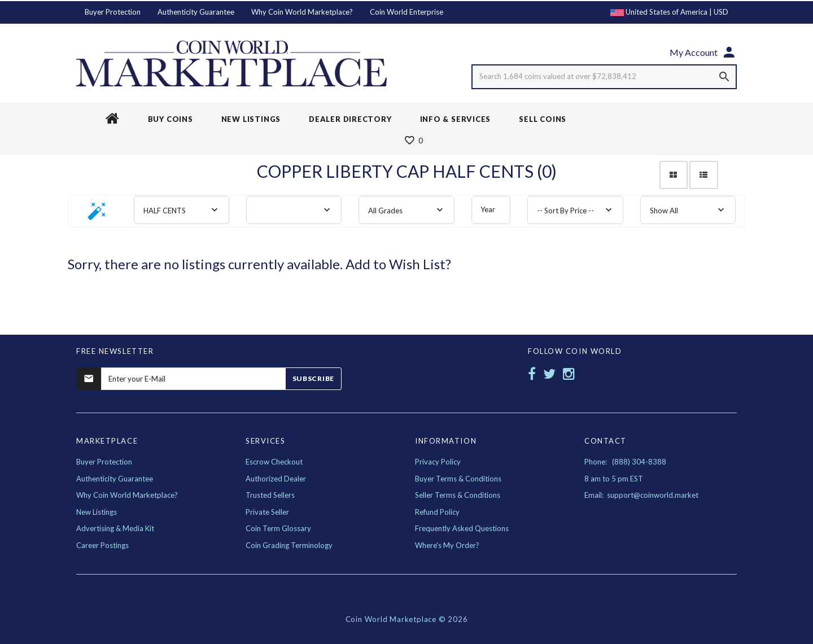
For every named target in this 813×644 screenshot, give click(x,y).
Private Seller (267, 512)
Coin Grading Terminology (289, 545)
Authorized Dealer (276, 479)
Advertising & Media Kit (115, 528)
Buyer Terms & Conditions (458, 479)
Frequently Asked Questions (462, 528)
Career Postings (102, 545)
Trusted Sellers (270, 495)
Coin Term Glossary (278, 528)
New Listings (97, 512)
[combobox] (182, 210)
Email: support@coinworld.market (641, 495)
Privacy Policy (438, 462)
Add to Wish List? (398, 264)
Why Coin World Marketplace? (302, 12)
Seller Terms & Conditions (458, 495)
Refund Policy (437, 512)
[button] (97, 215)
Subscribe (313, 378)
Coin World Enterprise (406, 12)
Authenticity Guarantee (196, 12)
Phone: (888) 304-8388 (625, 462)
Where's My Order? (447, 545)
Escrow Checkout (274, 462)
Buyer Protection (113, 12)
